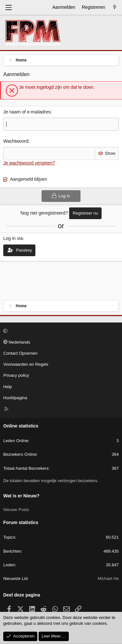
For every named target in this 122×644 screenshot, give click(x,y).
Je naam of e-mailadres (27, 112)
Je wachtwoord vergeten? (29, 163)
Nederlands (17, 342)
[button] (60, 331)
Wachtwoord (16, 141)
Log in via (13, 238)
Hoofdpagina (15, 398)
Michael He (108, 578)
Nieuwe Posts (16, 510)
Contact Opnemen (20, 353)
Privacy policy (16, 375)
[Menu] (8, 7)
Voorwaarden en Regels (26, 364)
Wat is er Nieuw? (21, 496)
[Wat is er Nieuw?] (115, 7)
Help (8, 387)
